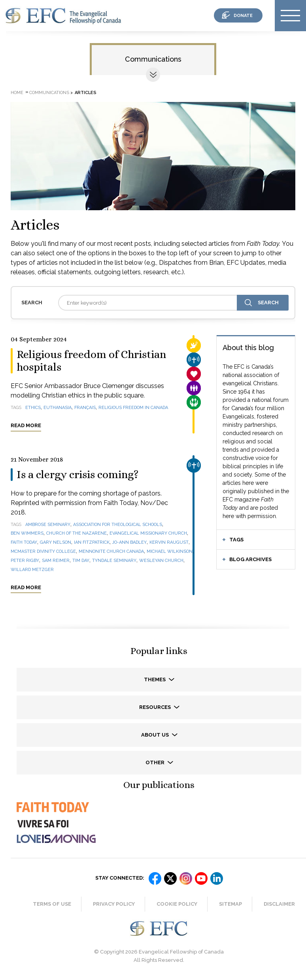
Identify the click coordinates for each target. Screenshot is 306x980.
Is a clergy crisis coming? (78, 475)
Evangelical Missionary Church (148, 533)
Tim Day (81, 561)
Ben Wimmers (27, 533)
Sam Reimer (56, 561)
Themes (155, 679)
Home (17, 93)
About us (156, 735)
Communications (153, 59)
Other (156, 762)
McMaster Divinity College (43, 551)
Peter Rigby (25, 561)
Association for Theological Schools (118, 525)
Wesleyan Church (161, 561)
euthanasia (58, 408)
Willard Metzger (32, 570)
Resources (156, 707)
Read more (26, 425)
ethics (33, 408)
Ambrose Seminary (48, 525)
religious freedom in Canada (133, 408)
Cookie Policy (177, 904)
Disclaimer (279, 904)
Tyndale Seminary (114, 561)
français (85, 408)
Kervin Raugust (169, 542)
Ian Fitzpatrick (92, 542)
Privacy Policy (114, 904)
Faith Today (24, 542)
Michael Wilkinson (170, 551)
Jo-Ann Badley (129, 542)
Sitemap (230, 904)
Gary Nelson (56, 542)
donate (243, 16)
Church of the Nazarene (76, 533)
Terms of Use (52, 904)
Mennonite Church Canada (111, 551)
